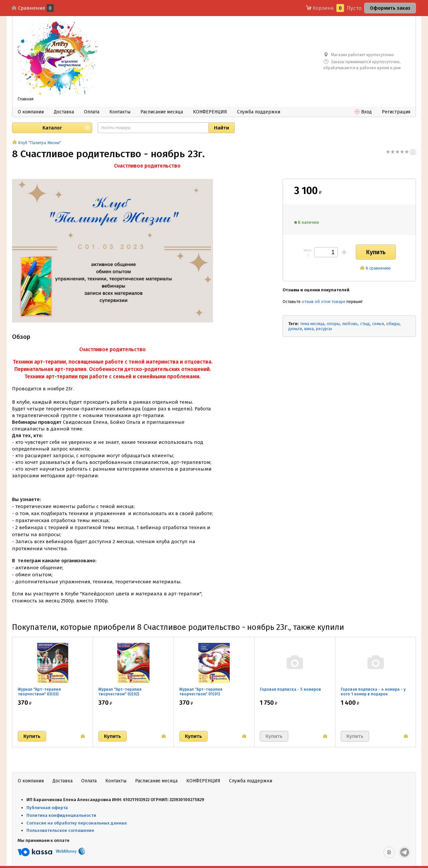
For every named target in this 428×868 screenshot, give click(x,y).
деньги (295, 329)
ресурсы (324, 329)
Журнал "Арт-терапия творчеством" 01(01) (201, 692)
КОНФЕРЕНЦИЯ (210, 112)
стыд (365, 324)
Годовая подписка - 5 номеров (290, 689)
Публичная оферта (47, 808)
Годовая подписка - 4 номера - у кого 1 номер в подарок (373, 692)
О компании (31, 112)
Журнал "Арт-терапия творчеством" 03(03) (39, 692)
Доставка (64, 112)
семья (378, 324)
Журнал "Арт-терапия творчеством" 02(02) (120, 692)
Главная (26, 99)
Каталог (52, 128)
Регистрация (396, 112)
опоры (333, 324)
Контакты (120, 112)
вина (309, 329)
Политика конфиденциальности (61, 815)
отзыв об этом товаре (324, 302)
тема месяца (312, 324)
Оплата (92, 112)
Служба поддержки (259, 112)
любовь (350, 324)
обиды (393, 324)
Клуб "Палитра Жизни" (40, 143)
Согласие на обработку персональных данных (77, 823)
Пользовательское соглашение (61, 830)
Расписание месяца (162, 112)
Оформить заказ (390, 8)
